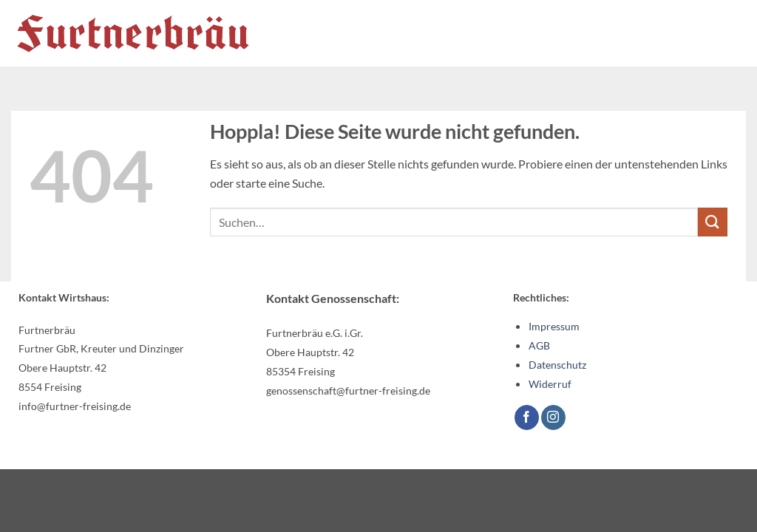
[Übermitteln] (713, 222)
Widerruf (550, 384)
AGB (539, 345)
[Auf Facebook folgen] (527, 417)
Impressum (554, 326)
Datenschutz (557, 365)
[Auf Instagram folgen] (553, 417)
